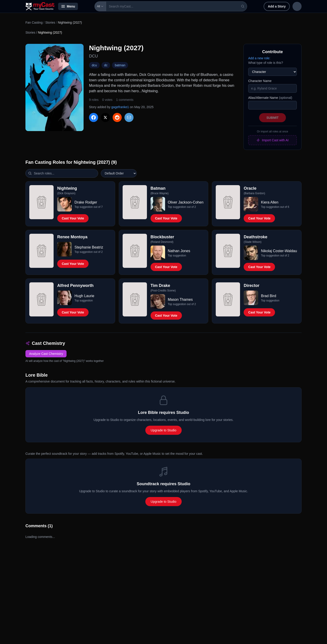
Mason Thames (180, 300)
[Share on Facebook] (94, 117)
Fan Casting (34, 22)
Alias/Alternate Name (270, 98)
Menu (68, 6)
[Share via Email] (129, 117)
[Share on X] (105, 117)
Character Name (260, 81)
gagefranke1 (120, 107)
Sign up (292, 6)
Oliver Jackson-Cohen (186, 202)
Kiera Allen (270, 202)
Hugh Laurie (84, 296)
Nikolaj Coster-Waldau (279, 251)
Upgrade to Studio (164, 430)
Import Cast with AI (272, 140)
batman (120, 65)
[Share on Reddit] (117, 117)
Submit (272, 118)
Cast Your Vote (73, 218)
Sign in (272, 6)
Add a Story (247, 6)
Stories (50, 22)
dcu (94, 65)
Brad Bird (269, 296)
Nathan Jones (179, 251)
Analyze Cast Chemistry (46, 354)
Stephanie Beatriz (89, 247)
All (87, 6)
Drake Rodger (86, 202)
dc (106, 65)
